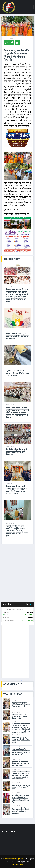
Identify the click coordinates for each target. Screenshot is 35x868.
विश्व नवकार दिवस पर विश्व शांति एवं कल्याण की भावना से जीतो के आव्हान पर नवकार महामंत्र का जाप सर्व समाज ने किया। (17, 413)
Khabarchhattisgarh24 (14, 859)
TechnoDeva (18, 864)
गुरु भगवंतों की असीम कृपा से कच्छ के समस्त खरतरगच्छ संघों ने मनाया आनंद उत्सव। (21, 764)
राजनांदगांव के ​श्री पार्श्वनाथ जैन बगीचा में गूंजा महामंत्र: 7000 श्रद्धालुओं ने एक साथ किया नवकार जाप (21, 811)
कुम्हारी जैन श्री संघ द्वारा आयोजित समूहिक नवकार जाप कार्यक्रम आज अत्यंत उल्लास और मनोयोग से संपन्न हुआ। (17, 531)
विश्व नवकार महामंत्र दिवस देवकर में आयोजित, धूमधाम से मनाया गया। (17, 336)
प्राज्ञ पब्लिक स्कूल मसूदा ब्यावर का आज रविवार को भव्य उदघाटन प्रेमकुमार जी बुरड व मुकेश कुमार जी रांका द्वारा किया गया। (21, 799)
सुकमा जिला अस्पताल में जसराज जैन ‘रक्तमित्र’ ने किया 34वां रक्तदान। (17, 373)
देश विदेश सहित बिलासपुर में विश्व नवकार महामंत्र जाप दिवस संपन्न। (17, 452)
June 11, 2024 (9, 39)
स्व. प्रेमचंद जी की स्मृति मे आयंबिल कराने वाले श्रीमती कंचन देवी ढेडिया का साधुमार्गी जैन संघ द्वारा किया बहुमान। (21, 752)
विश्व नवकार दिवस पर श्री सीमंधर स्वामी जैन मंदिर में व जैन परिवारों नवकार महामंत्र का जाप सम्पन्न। (17, 490)
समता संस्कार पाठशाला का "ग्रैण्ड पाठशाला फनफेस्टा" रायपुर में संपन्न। (21, 787)
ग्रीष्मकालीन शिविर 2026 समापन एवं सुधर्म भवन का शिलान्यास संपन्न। (19, 717)
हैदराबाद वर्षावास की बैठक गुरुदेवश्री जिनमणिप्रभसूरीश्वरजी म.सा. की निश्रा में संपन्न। (21, 705)
